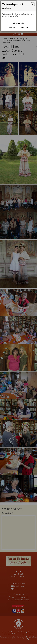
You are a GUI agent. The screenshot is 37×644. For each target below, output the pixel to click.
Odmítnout (25, 27)
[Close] (33, 4)
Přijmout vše (18, 23)
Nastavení (13, 27)
